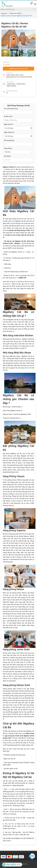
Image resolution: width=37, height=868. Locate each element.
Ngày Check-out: (9, 132)
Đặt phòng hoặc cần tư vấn (18, 69)
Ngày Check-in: (9, 124)
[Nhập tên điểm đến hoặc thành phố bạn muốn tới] (16, 9)
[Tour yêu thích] (31, 4)
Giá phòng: (7, 156)
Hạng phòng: (8, 148)
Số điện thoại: (8, 116)
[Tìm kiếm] (34, 9)
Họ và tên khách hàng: (11, 109)
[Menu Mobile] (35, 4)
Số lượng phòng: (9, 140)
